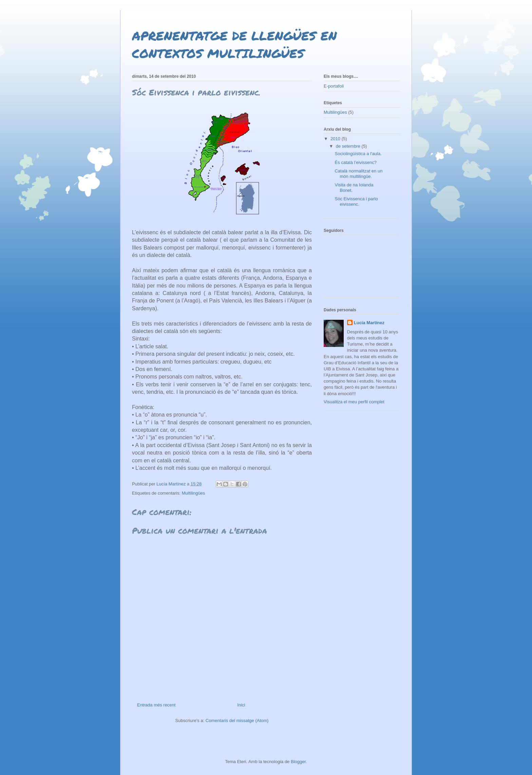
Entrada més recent (156, 705)
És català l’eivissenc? (356, 162)
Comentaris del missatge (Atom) (237, 721)
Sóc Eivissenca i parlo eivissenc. (356, 201)
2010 (336, 139)
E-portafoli (334, 86)
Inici (241, 705)
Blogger (298, 762)
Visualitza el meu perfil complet (354, 402)
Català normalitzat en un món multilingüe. (358, 174)
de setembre (349, 146)
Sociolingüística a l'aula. (358, 154)
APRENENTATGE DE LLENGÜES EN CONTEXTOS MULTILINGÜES (234, 44)
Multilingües (194, 493)
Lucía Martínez (369, 323)
